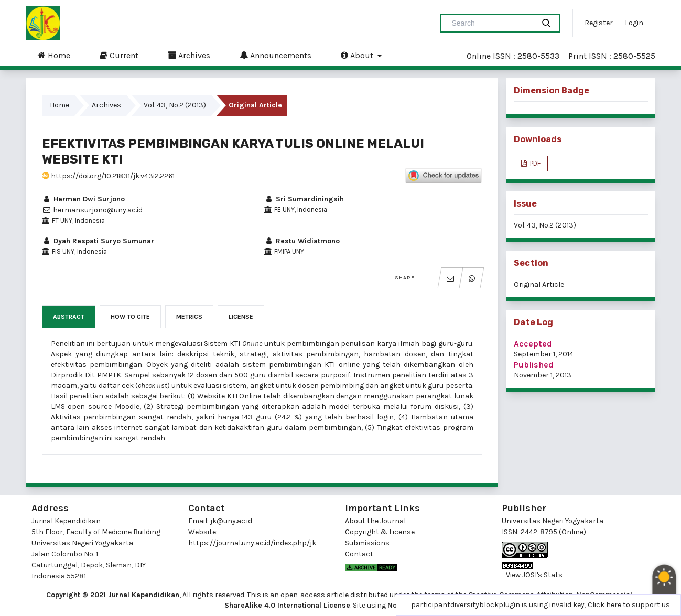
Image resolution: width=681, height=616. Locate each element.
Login (634, 23)
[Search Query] (492, 23)
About (358, 55)
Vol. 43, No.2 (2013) (175, 105)
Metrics (189, 317)
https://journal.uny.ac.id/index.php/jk (252, 543)
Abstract (69, 317)
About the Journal (375, 521)
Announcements (275, 55)
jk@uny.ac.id (231, 521)
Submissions (367, 543)
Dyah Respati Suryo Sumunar (98, 241)
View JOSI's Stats (534, 575)
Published (534, 365)
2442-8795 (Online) (553, 532)
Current (119, 55)
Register (599, 23)
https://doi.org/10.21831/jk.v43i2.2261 (108, 176)
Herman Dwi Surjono (83, 199)
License (241, 317)
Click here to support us (629, 605)
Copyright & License (380, 532)
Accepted (533, 344)
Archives (189, 55)
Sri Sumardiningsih (304, 199)
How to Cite (130, 317)
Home (54, 55)
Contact (359, 554)
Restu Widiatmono (302, 241)
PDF (534, 163)
